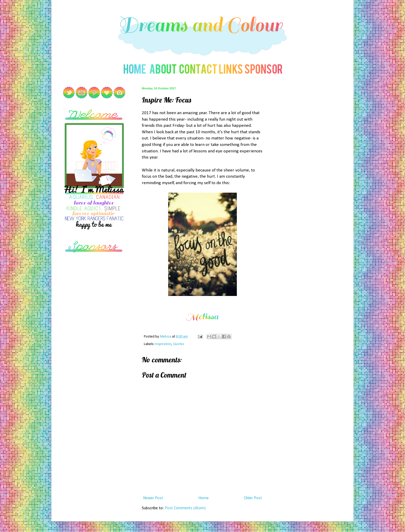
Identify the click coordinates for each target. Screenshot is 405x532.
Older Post (253, 498)
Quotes (179, 344)
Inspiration (163, 344)
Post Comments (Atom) (185, 508)
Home (204, 498)
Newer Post (153, 498)
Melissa (166, 337)
